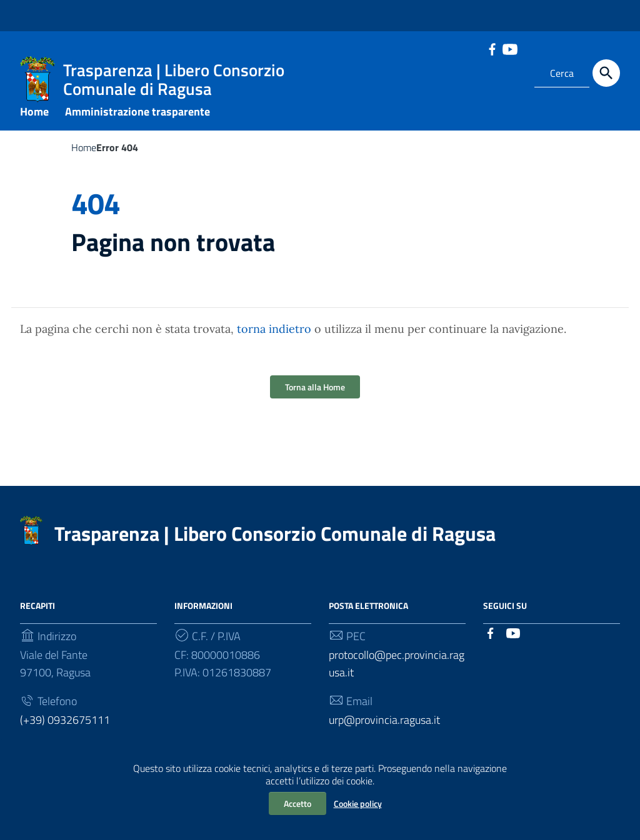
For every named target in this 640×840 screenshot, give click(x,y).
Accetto (297, 803)
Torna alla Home (315, 396)
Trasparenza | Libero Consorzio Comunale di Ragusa (275, 543)
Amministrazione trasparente (137, 121)
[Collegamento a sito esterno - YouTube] (509, 48)
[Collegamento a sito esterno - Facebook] (492, 48)
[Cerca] (606, 73)
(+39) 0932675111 (65, 729)
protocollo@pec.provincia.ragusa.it (397, 673)
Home (34, 121)
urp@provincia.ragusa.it (384, 729)
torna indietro (274, 338)
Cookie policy (358, 803)
